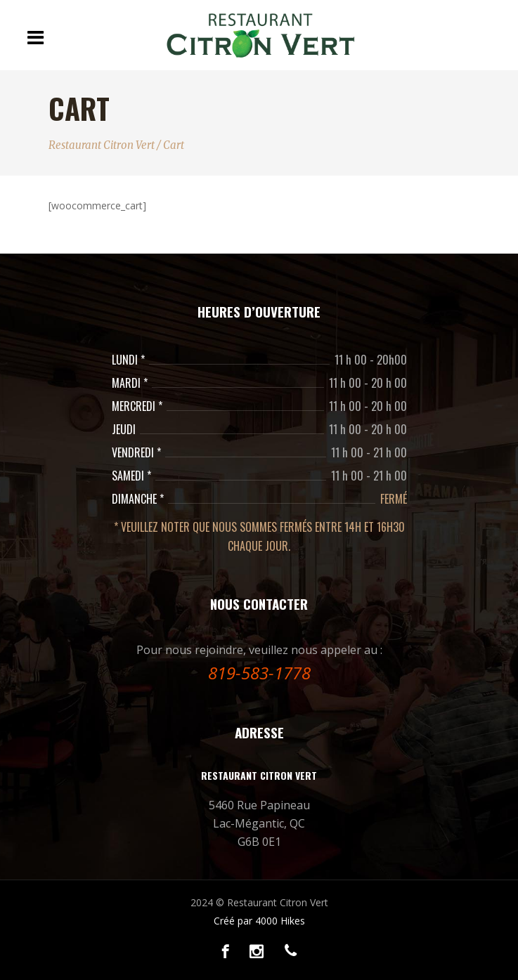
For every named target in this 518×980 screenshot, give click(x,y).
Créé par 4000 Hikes (259, 921)
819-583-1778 (259, 673)
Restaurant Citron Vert (102, 145)
